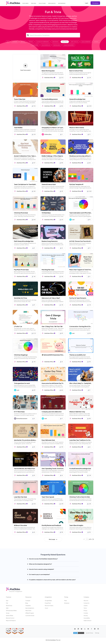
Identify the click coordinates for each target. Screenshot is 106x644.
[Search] (53, 35)
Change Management (69, 45)
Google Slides (48, 601)
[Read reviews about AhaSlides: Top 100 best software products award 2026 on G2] (9, 631)
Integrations (48, 597)
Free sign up (95, 3)
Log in (87, 3)
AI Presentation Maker (11, 611)
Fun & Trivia (65, 42)
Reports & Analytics (11, 620)
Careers (86, 606)
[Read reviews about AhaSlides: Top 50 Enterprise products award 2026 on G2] (21, 631)
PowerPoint (48, 603)
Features (26, 3)
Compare (28, 601)
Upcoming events (30, 608)
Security (86, 616)
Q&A (7, 608)
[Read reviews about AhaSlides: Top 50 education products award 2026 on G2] (15, 631)
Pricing (34, 3)
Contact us (86, 603)
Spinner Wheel (10, 616)
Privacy (85, 611)
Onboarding (55, 42)
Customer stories (30, 616)
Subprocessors (87, 620)
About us (86, 601)
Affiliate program (30, 613)
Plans (66, 601)
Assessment (35, 45)
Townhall (96, 42)
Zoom (46, 608)
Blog (27, 603)
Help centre (28, 611)
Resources (52, 3)
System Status (89, 633)
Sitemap (97, 633)
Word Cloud (9, 606)
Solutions (42, 3)
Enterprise (62, 3)
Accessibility (87, 618)
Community (15, 42)
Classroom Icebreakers (43, 42)
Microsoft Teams (49, 606)
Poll (7, 603)
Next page (53, 539)
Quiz (7, 601)
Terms (85, 608)
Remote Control (10, 618)
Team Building (57, 45)
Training (31, 42)
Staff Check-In (75, 42)
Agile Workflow (46, 45)
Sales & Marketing (86, 42)
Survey (8, 613)
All (8, 42)
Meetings (23, 42)
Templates (28, 606)
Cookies (86, 613)
